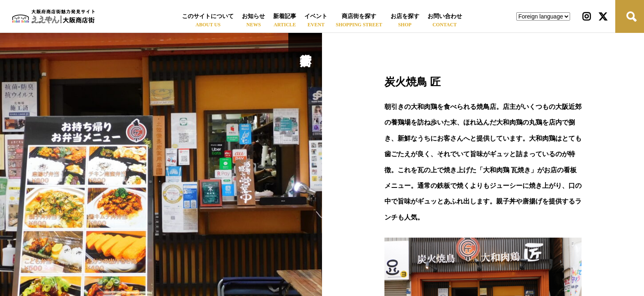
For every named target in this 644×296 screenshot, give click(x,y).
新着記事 (285, 16)
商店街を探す (359, 16)
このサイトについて (208, 16)
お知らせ (253, 16)
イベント (316, 16)
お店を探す (405, 16)
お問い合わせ (445, 16)
